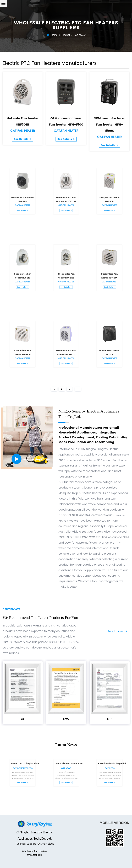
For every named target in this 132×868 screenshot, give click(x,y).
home (55, 35)
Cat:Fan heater (23, 125)
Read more (117, 631)
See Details (23, 132)
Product (66, 35)
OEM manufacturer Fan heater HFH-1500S (109, 121)
